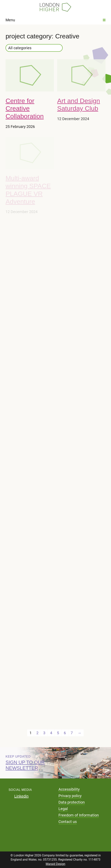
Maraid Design (55, 864)
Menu (55, 20)
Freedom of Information (79, 815)
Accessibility (69, 789)
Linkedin (21, 796)
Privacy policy (70, 796)
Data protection (72, 802)
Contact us (68, 822)
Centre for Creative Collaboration (25, 109)
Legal (63, 809)
